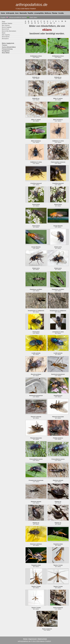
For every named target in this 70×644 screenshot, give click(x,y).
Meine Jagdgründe (8, 43)
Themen (5, 45)
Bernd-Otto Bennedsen (9, 31)
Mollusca (48, 13)
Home (3, 13)
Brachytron (5, 39)
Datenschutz (42, 639)
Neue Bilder (6, 53)
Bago (4, 22)
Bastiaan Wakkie (7, 23)
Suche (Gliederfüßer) (9, 47)
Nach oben (34, 17)
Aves (17, 13)
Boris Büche (6, 37)
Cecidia (61, 13)
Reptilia (30, 13)
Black (4, 33)
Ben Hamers (6, 25)
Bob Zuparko (6, 35)
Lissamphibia (39, 13)
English (4, 17)
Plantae (55, 13)
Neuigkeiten (6, 51)
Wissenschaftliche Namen (19, 17)
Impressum (33, 639)
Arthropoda (10, 13)
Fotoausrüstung (7, 49)
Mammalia (23, 13)
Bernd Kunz (6, 29)
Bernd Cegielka (7, 27)
